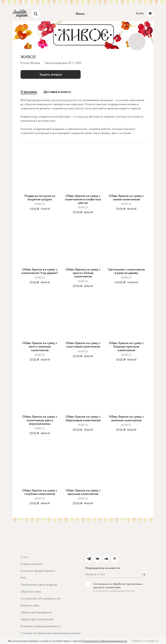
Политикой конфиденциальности (115, 591)
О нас (24, 557)
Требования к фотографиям (39, 585)
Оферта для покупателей (37, 619)
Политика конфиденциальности (41, 626)
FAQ (23, 578)
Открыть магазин (31, 564)
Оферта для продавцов (36, 612)
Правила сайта (30, 605)
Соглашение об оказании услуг (41, 598)
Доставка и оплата (57, 92)
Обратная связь (31, 592)
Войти (140, 13)
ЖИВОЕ (40, 220)
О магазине (29, 92)
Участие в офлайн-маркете (38, 571)
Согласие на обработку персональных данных (50, 633)
